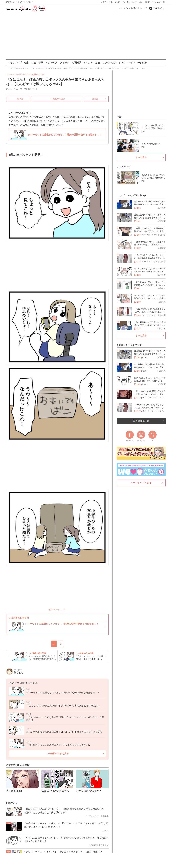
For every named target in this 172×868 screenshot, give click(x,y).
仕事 (27, 63)
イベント (88, 63)
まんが (135, 2)
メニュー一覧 (160, 2)
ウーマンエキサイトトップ (133, 8)
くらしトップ (15, 63)
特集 (119, 117)
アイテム (64, 63)
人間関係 (76, 63)
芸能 (98, 63)
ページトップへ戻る (141, 483)
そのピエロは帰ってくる (33, 74)
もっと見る (141, 157)
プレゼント (149, 2)
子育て (103, 2)
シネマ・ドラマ (127, 63)
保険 (41, 63)
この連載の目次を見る (57, 754)
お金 (34, 63)
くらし (110, 2)
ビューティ (126, 2)
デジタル (142, 63)
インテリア (52, 63)
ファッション (109, 63)
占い (141, 2)
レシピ (117, 2)
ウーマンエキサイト (29, 89)
